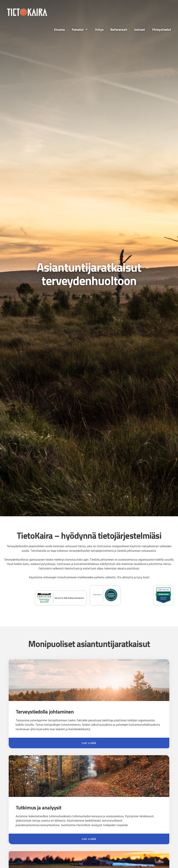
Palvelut (82, 30)
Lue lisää (89, 743)
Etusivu (60, 29)
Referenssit (119, 29)
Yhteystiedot (161, 29)
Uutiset (140, 29)
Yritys (99, 29)
